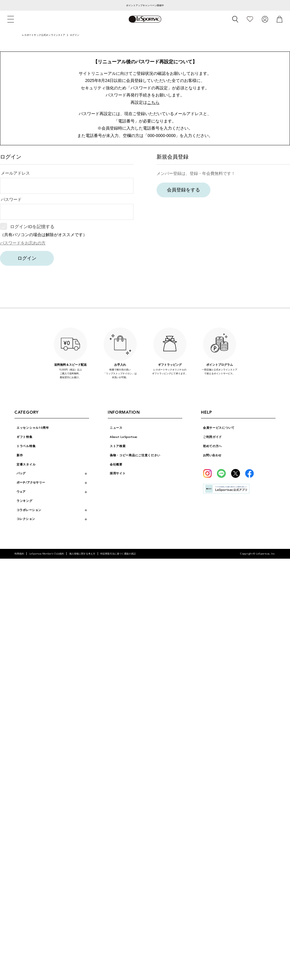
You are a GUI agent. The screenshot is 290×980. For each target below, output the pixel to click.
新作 (20, 455)
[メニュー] (11, 19)
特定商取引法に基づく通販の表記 (118, 554)
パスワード (11, 199)
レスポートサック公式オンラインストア (44, 35)
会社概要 (116, 465)
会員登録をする (183, 190)
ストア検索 (118, 446)
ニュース (116, 428)
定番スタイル (26, 465)
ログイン (27, 258)
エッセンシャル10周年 (33, 428)
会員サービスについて (219, 428)
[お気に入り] (250, 19)
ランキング (25, 501)
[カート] (280, 19)
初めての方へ (212, 446)
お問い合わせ (212, 455)
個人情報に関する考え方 (82, 554)
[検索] (235, 19)
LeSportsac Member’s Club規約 (47, 554)
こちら (153, 102)
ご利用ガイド (212, 437)
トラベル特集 (26, 446)
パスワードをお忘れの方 (23, 243)
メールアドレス (15, 173)
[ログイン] (265, 19)
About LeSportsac (124, 437)
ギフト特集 (25, 437)
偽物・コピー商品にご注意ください (135, 455)
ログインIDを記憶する (32, 227)
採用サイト (118, 473)
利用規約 (19, 554)
